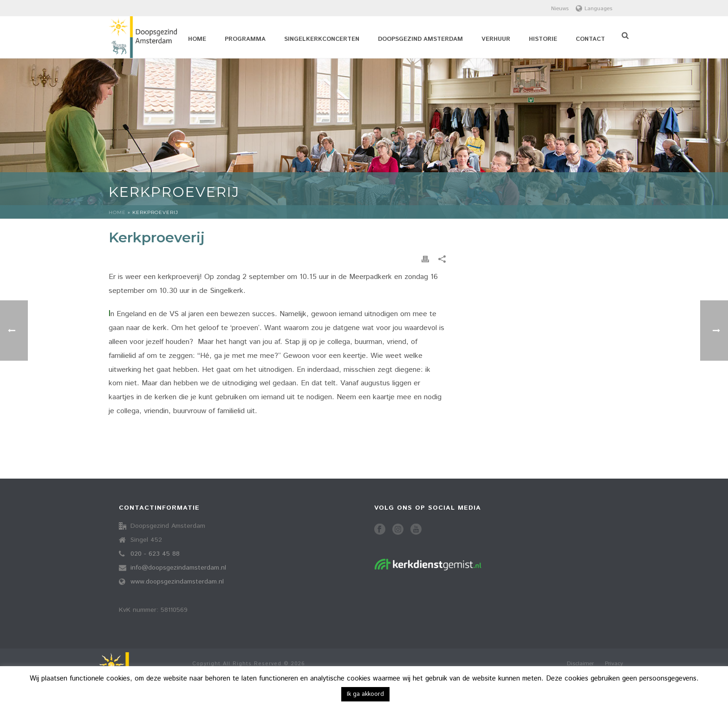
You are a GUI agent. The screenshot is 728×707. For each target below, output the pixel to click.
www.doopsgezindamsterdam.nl (177, 582)
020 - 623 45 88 (155, 554)
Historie (543, 39)
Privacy (614, 664)
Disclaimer (580, 664)
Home (197, 39)
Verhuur (496, 39)
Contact (590, 39)
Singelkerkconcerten (322, 39)
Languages (594, 9)
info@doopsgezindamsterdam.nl (178, 568)
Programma (245, 39)
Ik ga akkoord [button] (365, 694)
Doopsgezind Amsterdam (420, 39)
